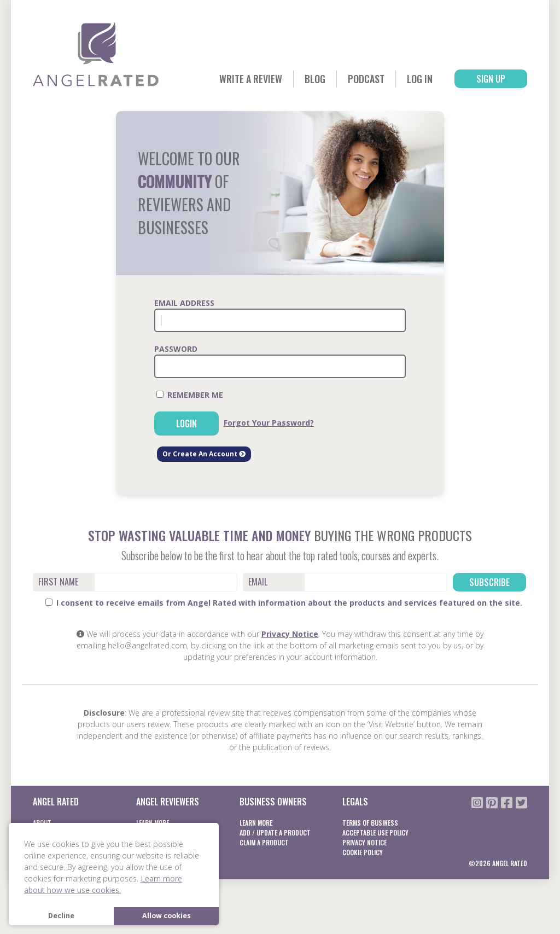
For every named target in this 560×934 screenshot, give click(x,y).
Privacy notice (364, 842)
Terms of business (370, 823)
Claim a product (264, 842)
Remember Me (190, 395)
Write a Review (251, 79)
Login (186, 424)
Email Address (184, 303)
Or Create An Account (204, 454)
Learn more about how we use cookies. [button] (103, 884)
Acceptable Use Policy (375, 833)
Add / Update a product (275, 833)
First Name (58, 582)
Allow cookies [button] (167, 916)
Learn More (256, 823)
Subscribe (489, 582)
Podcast (366, 79)
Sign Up (491, 79)
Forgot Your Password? (269, 423)
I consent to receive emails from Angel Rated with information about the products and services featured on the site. (284, 603)
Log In (420, 79)
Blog (315, 79)
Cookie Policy (363, 852)
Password (176, 349)
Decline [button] (61, 916)
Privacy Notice (290, 634)
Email (258, 582)
